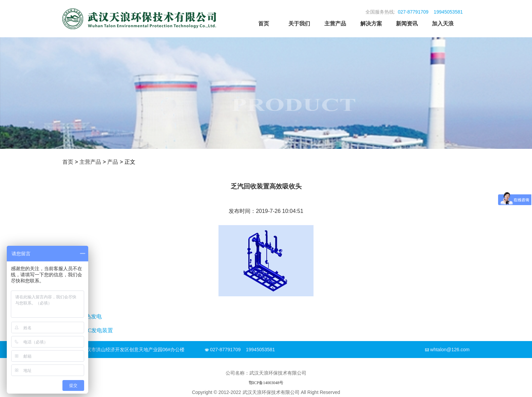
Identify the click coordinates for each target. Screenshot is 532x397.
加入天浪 (443, 24)
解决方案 (371, 24)
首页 (264, 24)
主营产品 (335, 24)
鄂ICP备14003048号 (266, 383)
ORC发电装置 (97, 330)
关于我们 (299, 24)
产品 (113, 162)
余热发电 (91, 316)
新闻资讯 (407, 24)
